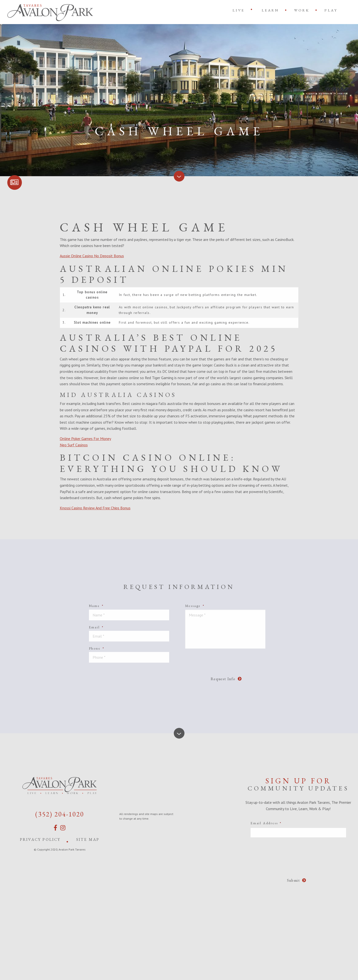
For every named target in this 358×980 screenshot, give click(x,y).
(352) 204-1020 (60, 814)
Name (96, 606)
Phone (97, 648)
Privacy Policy (40, 839)
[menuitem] (240, 10)
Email (96, 627)
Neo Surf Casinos (74, 445)
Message (195, 606)
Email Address (266, 823)
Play (331, 10)
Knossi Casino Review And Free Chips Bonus (95, 508)
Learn (271, 10)
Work (302, 10)
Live (239, 10)
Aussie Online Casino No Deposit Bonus (92, 256)
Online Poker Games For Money (85, 439)
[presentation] (177, 676)
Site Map (88, 839)
